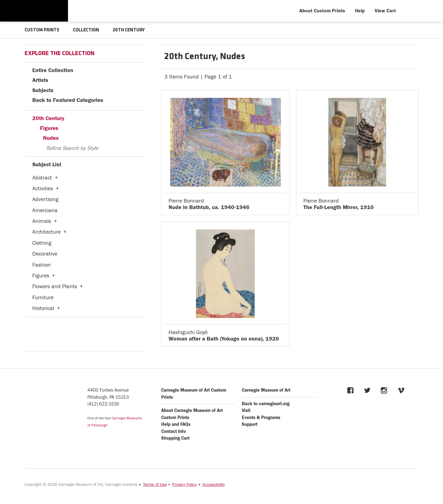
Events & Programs (261, 417)
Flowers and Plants (55, 286)
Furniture (43, 297)
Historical (43, 308)
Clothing (42, 243)
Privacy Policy (185, 484)
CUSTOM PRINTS (42, 30)
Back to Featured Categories (68, 100)
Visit (246, 410)
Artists (40, 80)
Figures (49, 128)
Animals (42, 221)
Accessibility (214, 484)
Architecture (46, 232)
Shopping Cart (175, 438)
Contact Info (174, 431)
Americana (45, 210)
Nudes (51, 138)
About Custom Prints (322, 11)
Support (250, 424)
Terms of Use (155, 484)
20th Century (48, 118)
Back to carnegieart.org (266, 403)
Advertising (45, 199)
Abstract (42, 177)
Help (360, 11)
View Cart (385, 11)
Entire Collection (53, 70)
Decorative (45, 254)
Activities (43, 188)
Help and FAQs (176, 424)
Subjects (43, 90)
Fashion (42, 265)
